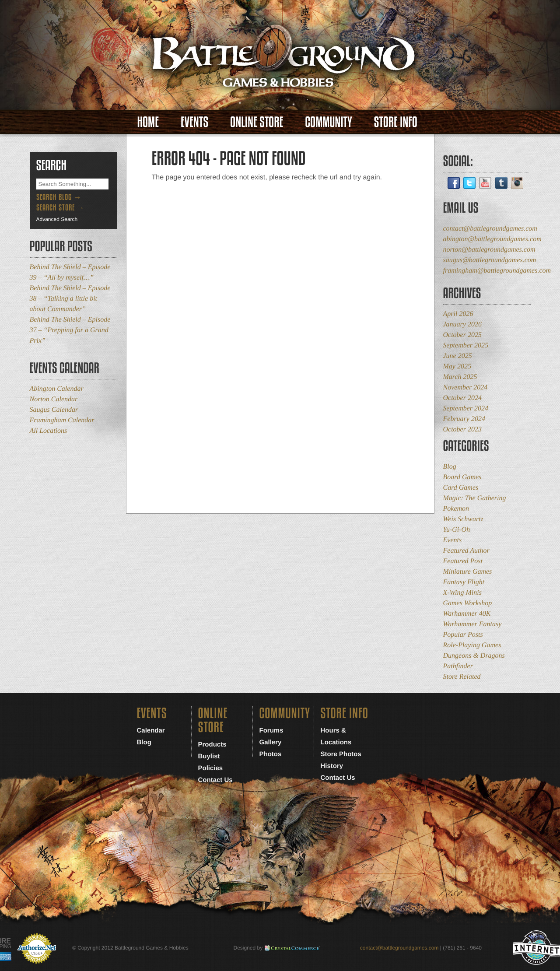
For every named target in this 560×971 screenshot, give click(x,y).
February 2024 (464, 419)
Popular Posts (463, 635)
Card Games (461, 488)
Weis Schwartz (463, 519)
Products (212, 745)
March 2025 (460, 377)
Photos (271, 754)
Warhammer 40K (467, 614)
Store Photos (341, 754)
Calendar (151, 731)
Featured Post (463, 561)
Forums (271, 731)
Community (328, 122)
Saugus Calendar (54, 410)
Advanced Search (57, 219)
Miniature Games (468, 572)
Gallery (271, 742)
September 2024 (466, 408)
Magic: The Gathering (475, 498)
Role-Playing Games (472, 645)
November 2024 (465, 387)
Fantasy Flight (464, 582)
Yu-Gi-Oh (457, 530)
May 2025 (457, 366)
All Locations (49, 431)
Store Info (396, 122)
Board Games (462, 477)
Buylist (209, 756)
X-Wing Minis (462, 593)
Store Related (462, 677)
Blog (450, 467)
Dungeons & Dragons (474, 656)
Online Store (257, 122)
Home (148, 122)
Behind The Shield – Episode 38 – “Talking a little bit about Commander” (70, 299)
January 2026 (462, 324)
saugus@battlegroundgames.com (490, 260)
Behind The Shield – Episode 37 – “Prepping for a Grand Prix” (70, 330)
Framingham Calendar (62, 420)
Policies (211, 768)
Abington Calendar (57, 389)
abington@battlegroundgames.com (492, 239)
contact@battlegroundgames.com (490, 229)
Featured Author (466, 551)
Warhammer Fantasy (472, 624)
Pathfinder (458, 666)
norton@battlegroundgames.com (489, 250)
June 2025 (458, 356)
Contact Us (215, 780)
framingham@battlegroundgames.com (497, 271)
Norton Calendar (54, 399)
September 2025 (466, 345)
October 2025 (462, 335)
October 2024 (462, 398)
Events (194, 122)
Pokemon (456, 509)
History (332, 766)
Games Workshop (468, 603)
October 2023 (462, 429)
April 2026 (458, 314)
